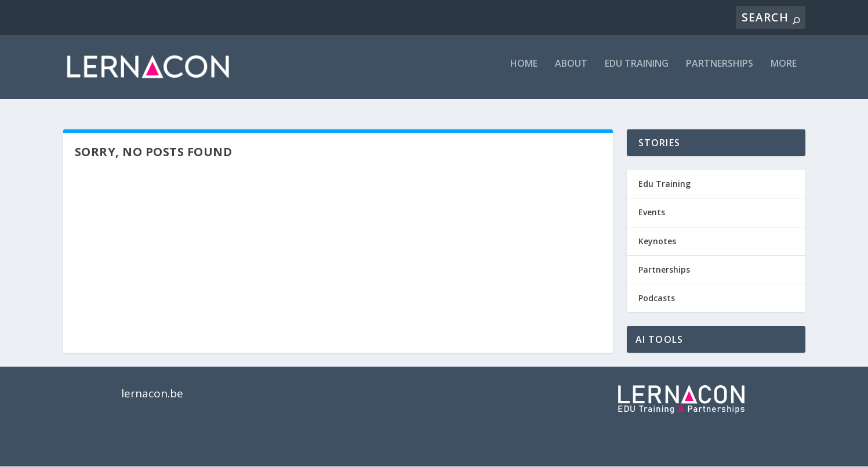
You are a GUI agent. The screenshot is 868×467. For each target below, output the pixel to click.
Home (524, 72)
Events (652, 213)
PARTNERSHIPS (720, 72)
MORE (784, 72)
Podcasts (657, 298)
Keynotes (657, 241)
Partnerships (664, 270)
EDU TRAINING (637, 72)
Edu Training (664, 184)
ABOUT (571, 72)
